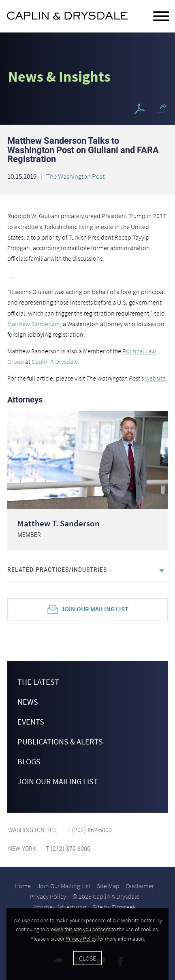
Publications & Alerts (60, 741)
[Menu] (161, 17)
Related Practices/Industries (57, 570)
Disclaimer (140, 886)
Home (23, 886)
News (28, 702)
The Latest (38, 682)
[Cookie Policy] (87, 944)
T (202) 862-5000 (89, 830)
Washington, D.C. (33, 830)
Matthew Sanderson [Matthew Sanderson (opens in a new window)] (34, 324)
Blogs (29, 761)
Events (31, 721)
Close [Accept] (87, 958)
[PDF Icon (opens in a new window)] (140, 109)
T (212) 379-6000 (67, 849)
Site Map (108, 886)
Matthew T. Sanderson (59, 523)
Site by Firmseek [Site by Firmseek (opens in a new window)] (114, 907)
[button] (162, 108)
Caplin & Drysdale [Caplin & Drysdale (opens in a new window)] (55, 361)
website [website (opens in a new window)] (155, 378)
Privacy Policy (48, 896)
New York (22, 849)
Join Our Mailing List (95, 609)
